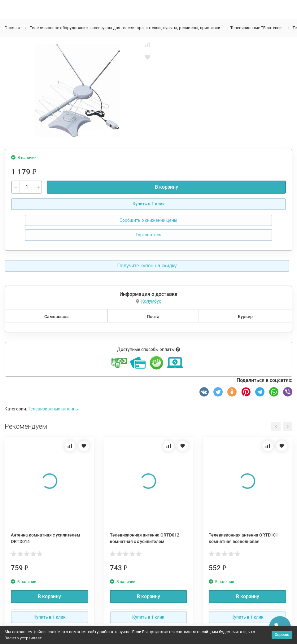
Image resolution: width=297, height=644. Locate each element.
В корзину (166, 187)
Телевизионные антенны (53, 409)
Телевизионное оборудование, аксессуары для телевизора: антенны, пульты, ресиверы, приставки (125, 28)
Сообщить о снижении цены (148, 220)
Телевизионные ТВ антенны (256, 28)
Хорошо (282, 635)
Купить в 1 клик (149, 204)
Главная (12, 28)
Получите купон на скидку (147, 266)
